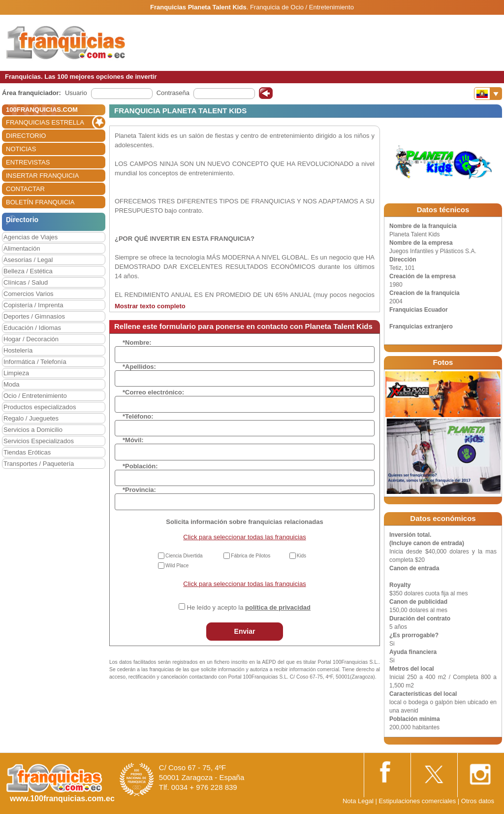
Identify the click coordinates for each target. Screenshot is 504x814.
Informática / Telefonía (35, 362)
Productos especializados (40, 407)
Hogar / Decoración (31, 339)
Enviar (245, 631)
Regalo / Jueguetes (31, 418)
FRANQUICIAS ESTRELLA (45, 122)
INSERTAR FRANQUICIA (42, 176)
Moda (12, 384)
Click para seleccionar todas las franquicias (244, 537)
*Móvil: (133, 440)
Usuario (76, 93)
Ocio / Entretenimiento (35, 396)
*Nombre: (137, 342)
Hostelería (18, 350)
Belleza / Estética (28, 271)
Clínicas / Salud (26, 282)
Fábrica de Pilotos (251, 556)
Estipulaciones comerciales (418, 801)
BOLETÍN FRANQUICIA (40, 202)
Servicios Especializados (39, 441)
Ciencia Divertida (184, 556)
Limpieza (16, 373)
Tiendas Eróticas (27, 452)
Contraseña (173, 93)
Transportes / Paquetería (39, 464)
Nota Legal (358, 801)
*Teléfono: (138, 416)
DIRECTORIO (26, 136)
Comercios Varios (29, 294)
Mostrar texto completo (150, 306)
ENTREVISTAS (28, 162)
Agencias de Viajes (31, 237)
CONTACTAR (25, 189)
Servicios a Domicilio (33, 430)
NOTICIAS (21, 149)
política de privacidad (278, 607)
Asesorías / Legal (28, 260)
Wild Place (177, 566)
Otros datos (478, 801)
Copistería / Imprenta (33, 305)
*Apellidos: (139, 367)
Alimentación (22, 248)
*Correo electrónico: (153, 392)
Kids (301, 556)
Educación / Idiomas (32, 328)
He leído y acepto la (249, 607)
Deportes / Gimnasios (34, 316)
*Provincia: (139, 490)
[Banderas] (488, 94)
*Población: (140, 466)
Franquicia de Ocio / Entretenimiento (302, 7)
